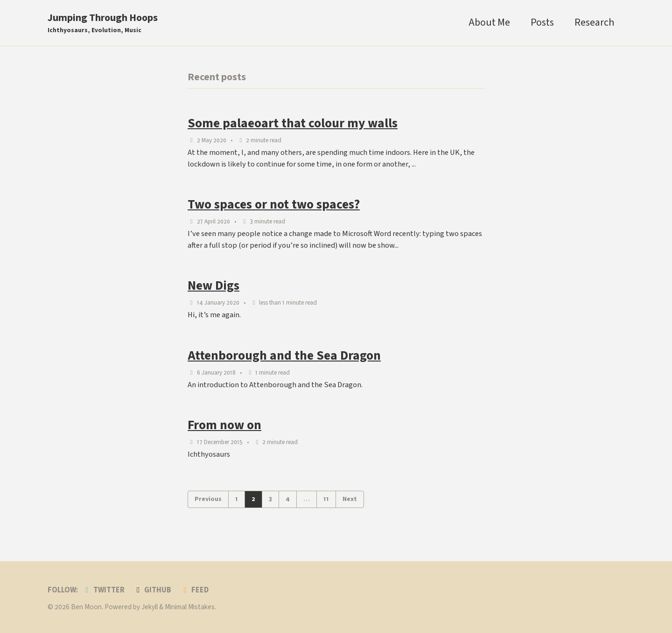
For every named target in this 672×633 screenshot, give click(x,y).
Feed (194, 590)
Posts (542, 22)
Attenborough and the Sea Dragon (284, 356)
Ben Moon (86, 607)
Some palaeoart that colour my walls (293, 123)
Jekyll (150, 607)
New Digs (213, 286)
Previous (208, 499)
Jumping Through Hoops (103, 23)
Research (594, 22)
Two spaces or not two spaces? (274, 205)
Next (350, 499)
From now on (224, 425)
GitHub (153, 590)
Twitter (103, 590)
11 (326, 499)
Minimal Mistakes (190, 607)
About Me (489, 22)
